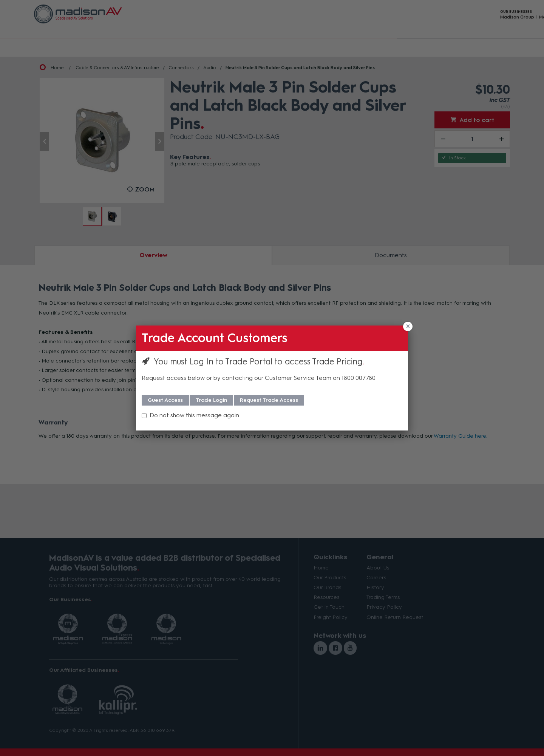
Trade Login (211, 400)
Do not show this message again (194, 415)
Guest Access (165, 400)
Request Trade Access (269, 400)
